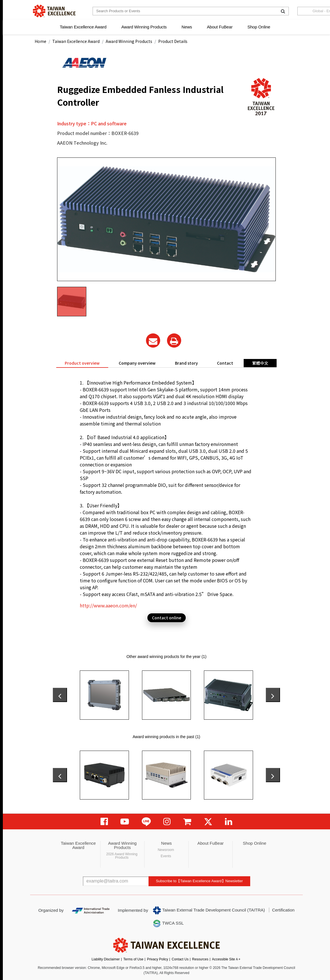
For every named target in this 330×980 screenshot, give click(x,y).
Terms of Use (133, 959)
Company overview (137, 363)
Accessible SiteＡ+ (226, 959)
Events (166, 856)
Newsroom (166, 850)
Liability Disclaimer (106, 959)
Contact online (167, 618)
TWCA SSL (168, 923)
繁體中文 (260, 363)
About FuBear (220, 27)
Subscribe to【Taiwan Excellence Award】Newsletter (199, 881)
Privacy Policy (157, 959)
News (187, 27)
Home (40, 41)
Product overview (82, 363)
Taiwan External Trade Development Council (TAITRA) (209, 910)
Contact (225, 363)
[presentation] (60, 695)
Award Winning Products (144, 27)
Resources (200, 959)
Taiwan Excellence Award (83, 27)
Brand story (186, 363)
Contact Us (180, 959)
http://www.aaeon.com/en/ (108, 605)
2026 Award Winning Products (122, 856)
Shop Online (259, 27)
